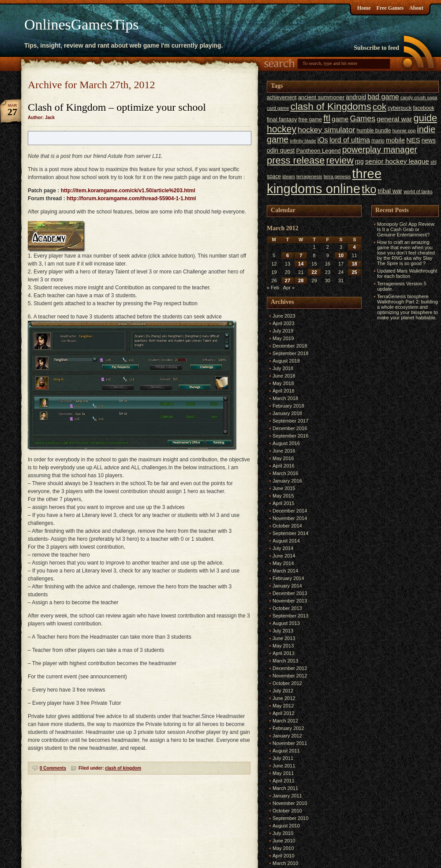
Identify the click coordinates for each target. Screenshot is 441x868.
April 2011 (284, 781)
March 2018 (285, 398)
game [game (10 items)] (340, 119)
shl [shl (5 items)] (434, 162)
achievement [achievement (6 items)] (282, 97)
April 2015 (284, 503)
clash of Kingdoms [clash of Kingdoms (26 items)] (331, 107)
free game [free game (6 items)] (310, 120)
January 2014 (287, 586)
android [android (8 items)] (356, 97)
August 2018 (286, 361)
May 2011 (283, 773)
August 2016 (286, 443)
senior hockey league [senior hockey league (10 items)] (397, 161)
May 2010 (283, 848)
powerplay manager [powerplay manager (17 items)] (380, 150)
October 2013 (287, 608)
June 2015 (284, 488)
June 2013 (284, 638)
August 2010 (286, 826)
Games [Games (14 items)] (363, 119)
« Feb (273, 288)
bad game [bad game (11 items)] (383, 97)
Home (364, 8)
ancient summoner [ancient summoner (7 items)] (321, 97)
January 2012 (287, 736)
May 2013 (283, 646)
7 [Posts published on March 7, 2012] (301, 255)
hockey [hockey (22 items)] (282, 129)
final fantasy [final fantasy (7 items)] (282, 119)
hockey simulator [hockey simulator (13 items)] (326, 130)
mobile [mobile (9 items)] (395, 140)
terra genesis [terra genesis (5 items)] (337, 176)
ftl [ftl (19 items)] (327, 118)
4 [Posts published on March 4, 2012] (355, 247)
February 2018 (288, 406)
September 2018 (290, 353)
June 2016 (284, 451)
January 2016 (287, 481)
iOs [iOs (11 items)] (323, 140)
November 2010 (290, 803)
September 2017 (290, 421)
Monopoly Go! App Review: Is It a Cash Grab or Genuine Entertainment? (406, 229)
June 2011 (284, 766)
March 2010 (285, 863)
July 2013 (283, 631)
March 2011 (285, 788)
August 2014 (286, 541)
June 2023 (284, 316)
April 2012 (284, 713)
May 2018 (283, 383)
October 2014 (287, 526)
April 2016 (284, 466)
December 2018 (290, 346)
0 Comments (53, 768)
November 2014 (290, 518)
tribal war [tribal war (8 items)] (390, 191)
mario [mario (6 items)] (378, 141)
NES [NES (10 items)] (413, 140)
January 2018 (287, 413)
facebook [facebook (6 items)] (424, 108)
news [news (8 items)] (429, 140)
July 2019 (283, 331)
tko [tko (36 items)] (369, 189)
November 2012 (290, 676)
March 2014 (285, 571)
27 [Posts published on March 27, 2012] (288, 281)
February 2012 (288, 728)
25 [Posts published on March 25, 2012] (354, 272)
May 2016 (283, 458)
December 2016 (290, 428)
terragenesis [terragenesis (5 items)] (309, 176)
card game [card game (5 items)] (278, 108)
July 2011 (283, 758)
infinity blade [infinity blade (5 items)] (303, 141)
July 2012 (283, 691)
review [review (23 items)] (340, 161)
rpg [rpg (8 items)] (359, 162)
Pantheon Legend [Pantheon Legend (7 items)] (318, 151)
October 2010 (287, 811)
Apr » (289, 288)
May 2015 (283, 496)
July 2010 (283, 833)
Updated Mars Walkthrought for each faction (407, 273)
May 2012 (283, 706)
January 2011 (287, 796)
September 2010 (290, 818)
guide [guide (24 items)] (426, 118)
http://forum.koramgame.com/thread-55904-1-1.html (131, 198)
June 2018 (284, 376)
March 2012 (285, 721)
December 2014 (290, 511)
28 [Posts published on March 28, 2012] (301, 281)
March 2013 (285, 661)
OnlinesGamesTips (81, 24)
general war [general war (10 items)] (394, 119)
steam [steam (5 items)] (289, 176)
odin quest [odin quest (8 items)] (281, 151)
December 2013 (290, 593)
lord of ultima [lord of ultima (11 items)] (350, 140)
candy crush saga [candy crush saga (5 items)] (419, 97)
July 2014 (283, 548)
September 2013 (290, 616)
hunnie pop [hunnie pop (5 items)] (404, 131)
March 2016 (285, 473)
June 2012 (284, 698)
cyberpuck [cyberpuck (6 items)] (400, 108)
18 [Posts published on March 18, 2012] (354, 264)
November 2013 (290, 601)
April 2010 (284, 856)
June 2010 (284, 841)
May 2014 (283, 563)
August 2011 (286, 751)
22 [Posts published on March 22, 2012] (314, 272)
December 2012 (290, 668)
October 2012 (287, 683)
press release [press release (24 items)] (296, 160)
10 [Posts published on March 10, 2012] (341, 255)
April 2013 (284, 653)
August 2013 (286, 623)
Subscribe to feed (376, 48)
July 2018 (283, 368)
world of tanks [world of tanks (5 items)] (418, 191)
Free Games (390, 8)
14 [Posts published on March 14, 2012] (301, 264)
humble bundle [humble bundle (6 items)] (374, 131)
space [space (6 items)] (274, 176)
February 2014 (288, 578)
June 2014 (284, 556)
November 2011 (290, 743)
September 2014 (290, 533)
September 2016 (290, 436)
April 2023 (284, 323)
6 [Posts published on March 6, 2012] (288, 255)
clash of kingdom (123, 768)
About (416, 8)
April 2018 (284, 391)
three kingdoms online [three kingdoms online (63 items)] (324, 181)
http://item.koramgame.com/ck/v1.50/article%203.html (128, 191)
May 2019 (283, 338)
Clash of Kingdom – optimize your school (117, 107)
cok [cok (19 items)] (379, 107)
